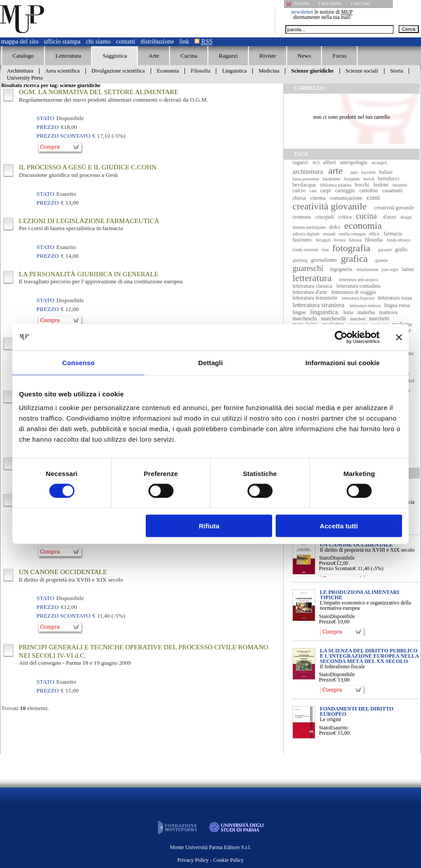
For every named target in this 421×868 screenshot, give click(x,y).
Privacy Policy (193, 860)
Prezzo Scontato (336, 568)
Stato (324, 558)
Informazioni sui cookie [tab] (343, 362)
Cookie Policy (228, 860)
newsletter (302, 12)
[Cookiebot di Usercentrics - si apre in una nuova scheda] (341, 337)
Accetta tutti (339, 526)
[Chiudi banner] (399, 337)
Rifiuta (209, 526)
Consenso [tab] (78, 362)
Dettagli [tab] (210, 362)
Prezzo (326, 563)
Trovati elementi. (25, 708)
